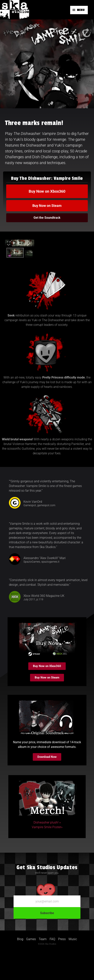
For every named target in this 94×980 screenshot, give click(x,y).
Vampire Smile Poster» (47, 855)
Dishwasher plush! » (47, 850)
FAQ (52, 967)
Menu (81, 10)
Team (43, 967)
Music (73, 967)
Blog (20, 967)
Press (62, 967)
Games (31, 967)
